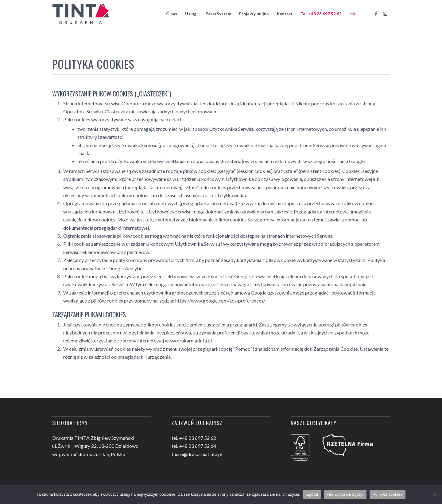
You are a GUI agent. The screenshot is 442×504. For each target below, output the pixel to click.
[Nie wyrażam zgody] (434, 494)
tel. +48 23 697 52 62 (194, 438)
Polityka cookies (388, 494)
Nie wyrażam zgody (345, 494)
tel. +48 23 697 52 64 (194, 446)
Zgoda (312, 494)
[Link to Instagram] (385, 14)
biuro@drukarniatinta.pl (197, 454)
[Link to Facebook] (376, 14)
